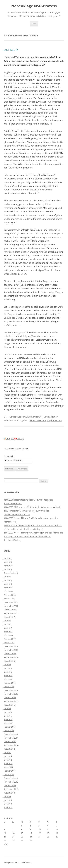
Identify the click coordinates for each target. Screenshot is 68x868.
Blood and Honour (38, 420)
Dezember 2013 (11, 778)
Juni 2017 (8, 624)
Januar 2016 (9, 687)
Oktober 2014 (10, 741)
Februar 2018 (10, 595)
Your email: (9, 456)
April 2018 (8, 588)
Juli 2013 (7, 796)
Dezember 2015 (11, 690)
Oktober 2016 (10, 654)
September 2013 (11, 789)
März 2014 (8, 767)
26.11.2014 (11, 50)
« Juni (6, 844)
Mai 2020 (8, 562)
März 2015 (8, 723)
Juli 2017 (7, 621)
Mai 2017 (8, 628)
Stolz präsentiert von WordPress (17, 862)
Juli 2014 (7, 752)
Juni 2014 (8, 756)
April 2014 (8, 763)
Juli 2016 (7, 665)
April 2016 (8, 676)
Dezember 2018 (11, 573)
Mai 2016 (8, 672)
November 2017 (11, 606)
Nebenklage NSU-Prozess (34, 6)
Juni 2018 (8, 580)
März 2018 (8, 591)
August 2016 (9, 661)
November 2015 (11, 694)
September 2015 (11, 701)
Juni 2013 (8, 800)
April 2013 (8, 807)
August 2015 (9, 705)
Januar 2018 (9, 599)
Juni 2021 (8, 558)
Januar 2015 (9, 731)
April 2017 (8, 632)
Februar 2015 (10, 727)
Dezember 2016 (11, 646)
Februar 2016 (10, 683)
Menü (34, 24)
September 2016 (11, 657)
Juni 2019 (8, 569)
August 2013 (9, 793)
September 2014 (11, 745)
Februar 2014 (10, 771)
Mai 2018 (8, 584)
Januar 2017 (9, 643)
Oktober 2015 (10, 698)
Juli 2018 (7, 577)
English (9, 439)
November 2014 (11, 738)
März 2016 (8, 679)
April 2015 (8, 720)
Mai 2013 (8, 804)
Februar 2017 (10, 639)
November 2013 (11, 782)
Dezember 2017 (11, 602)
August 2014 (9, 749)
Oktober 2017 (10, 610)
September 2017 (11, 613)
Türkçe (19, 439)
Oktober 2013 (10, 785)
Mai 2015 (8, 716)
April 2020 (8, 566)
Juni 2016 (8, 668)
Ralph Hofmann (54, 420)
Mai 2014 (8, 760)
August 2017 (9, 617)
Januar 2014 (9, 774)
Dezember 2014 (11, 734)
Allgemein (54, 417)
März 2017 (8, 635)
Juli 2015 (7, 709)
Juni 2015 (8, 712)
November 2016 (11, 650)
